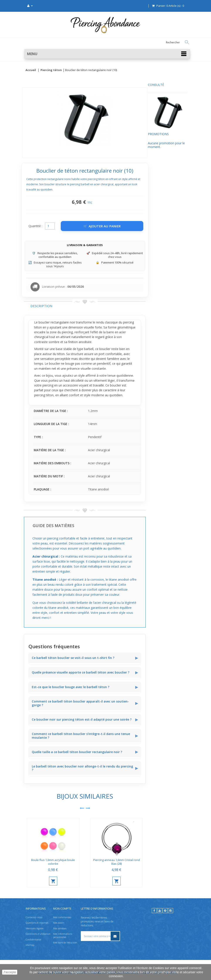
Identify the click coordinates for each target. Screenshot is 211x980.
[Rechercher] (187, 42)
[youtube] (160, 911)
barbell (130, 349)
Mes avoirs (59, 923)
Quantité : (77, 226)
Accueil (31, 70)
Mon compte (62, 909)
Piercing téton (51, 70)
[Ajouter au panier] (143, 226)
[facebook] (154, 911)
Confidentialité (33, 939)
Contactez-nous (34, 917)
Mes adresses (60, 928)
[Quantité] (91, 226)
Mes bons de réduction (65, 942)
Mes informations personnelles (63, 935)
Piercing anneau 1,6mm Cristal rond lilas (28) (158, 862)
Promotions (34, 138)
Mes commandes (62, 917)
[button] (107, 54)
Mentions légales (35, 928)
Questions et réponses (37, 923)
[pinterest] (165, 911)
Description (83, 306)
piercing (109, 332)
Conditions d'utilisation (38, 934)
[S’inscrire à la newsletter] (115, 936)
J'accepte (10, 972)
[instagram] (171, 911)
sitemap (30, 945)
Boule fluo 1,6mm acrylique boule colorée (94, 862)
